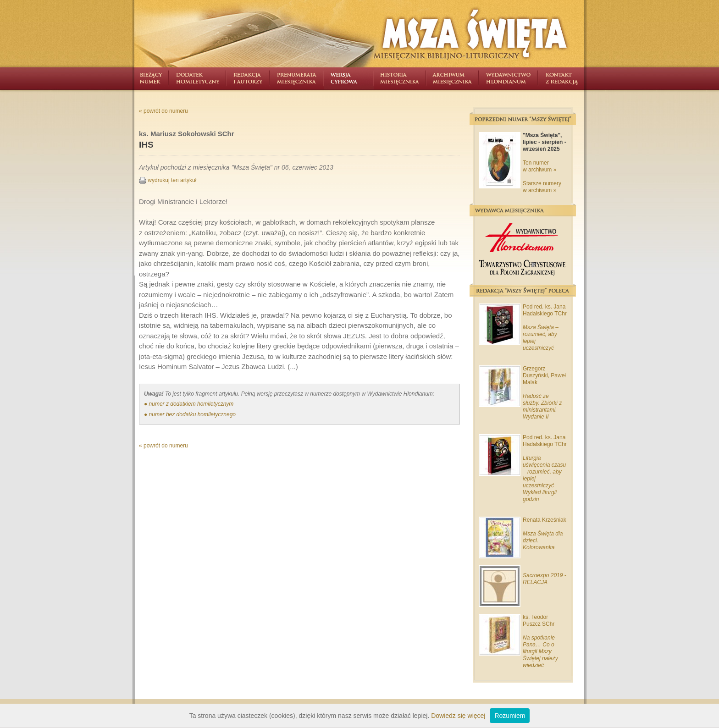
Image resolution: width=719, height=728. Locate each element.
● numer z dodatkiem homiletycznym (189, 404)
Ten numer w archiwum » (539, 166)
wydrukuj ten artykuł (168, 180)
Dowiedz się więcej (458, 716)
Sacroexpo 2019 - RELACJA (545, 579)
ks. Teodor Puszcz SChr (539, 620)
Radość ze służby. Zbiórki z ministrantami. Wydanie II (542, 406)
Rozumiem (510, 716)
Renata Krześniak (545, 520)
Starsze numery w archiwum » (542, 187)
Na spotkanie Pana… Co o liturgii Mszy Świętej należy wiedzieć (540, 651)
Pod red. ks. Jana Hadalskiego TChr (545, 310)
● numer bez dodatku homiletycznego (190, 414)
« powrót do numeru (163, 111)
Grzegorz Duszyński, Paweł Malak (544, 375)
